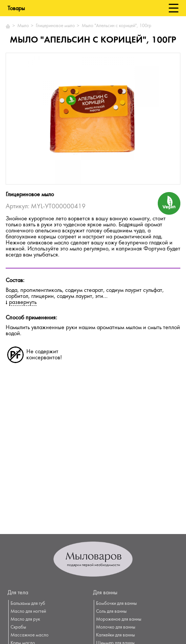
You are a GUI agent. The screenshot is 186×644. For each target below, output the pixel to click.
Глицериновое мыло (55, 26)
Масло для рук (25, 620)
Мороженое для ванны (119, 620)
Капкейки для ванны (115, 635)
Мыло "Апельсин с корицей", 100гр (117, 26)
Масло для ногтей (28, 612)
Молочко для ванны (116, 627)
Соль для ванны (111, 612)
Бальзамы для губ (28, 604)
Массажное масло (30, 635)
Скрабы (18, 627)
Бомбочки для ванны (116, 604)
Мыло (23, 26)
